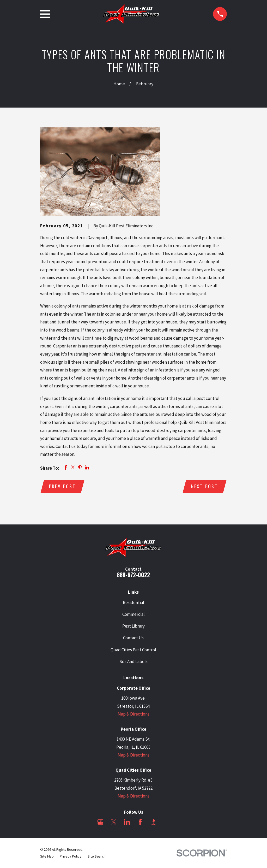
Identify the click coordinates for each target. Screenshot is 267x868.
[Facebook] (140, 822)
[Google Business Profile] (100, 822)
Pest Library (133, 626)
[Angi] (167, 822)
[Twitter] (114, 822)
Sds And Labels (133, 662)
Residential (133, 603)
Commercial (133, 615)
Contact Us (133, 638)
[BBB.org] (154, 822)
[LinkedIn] (127, 822)
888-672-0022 (133, 575)
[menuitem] (47, 857)
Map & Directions (133, 714)
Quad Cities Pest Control (133, 650)
